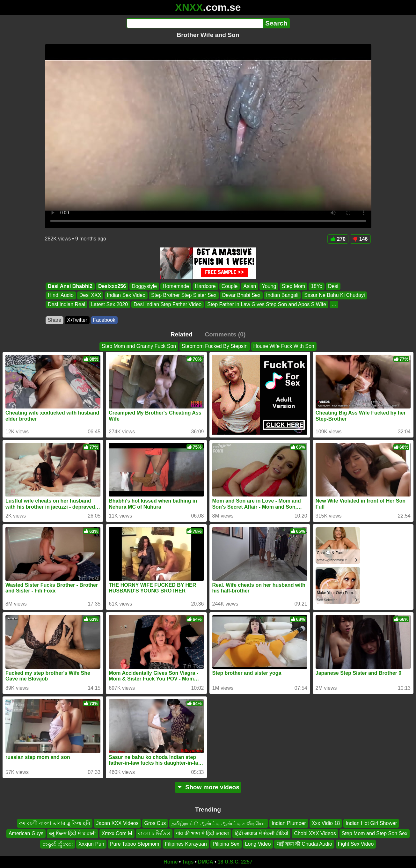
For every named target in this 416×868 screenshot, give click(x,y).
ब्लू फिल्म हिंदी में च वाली (72, 834)
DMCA (206, 862)
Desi (333, 286)
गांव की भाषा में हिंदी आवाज (202, 834)
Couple (229, 286)
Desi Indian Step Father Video (168, 304)
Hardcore (205, 286)
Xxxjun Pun (91, 844)
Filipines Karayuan (186, 844)
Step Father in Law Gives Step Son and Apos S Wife (267, 304)
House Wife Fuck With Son (284, 346)
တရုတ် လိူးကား (58, 844)
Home (171, 862)
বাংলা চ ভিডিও (154, 834)
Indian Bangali (282, 295)
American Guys (26, 834)
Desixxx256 (112, 286)
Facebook (104, 320)
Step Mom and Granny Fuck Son (139, 346)
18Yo (317, 286)
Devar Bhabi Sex (241, 295)
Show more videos (208, 787)
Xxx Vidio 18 (326, 823)
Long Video (258, 844)
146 (360, 239)
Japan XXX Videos (117, 823)
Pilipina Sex (226, 844)
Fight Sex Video (356, 844)
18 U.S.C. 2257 (235, 862)
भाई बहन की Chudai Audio (304, 844)
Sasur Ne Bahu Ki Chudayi (334, 295)
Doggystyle (144, 286)
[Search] (195, 23)
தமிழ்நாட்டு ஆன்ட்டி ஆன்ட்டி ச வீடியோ (219, 823)
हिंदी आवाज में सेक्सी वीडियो (262, 834)
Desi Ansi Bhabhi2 (70, 286)
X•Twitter (77, 320)
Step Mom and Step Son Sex (375, 834)
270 (338, 239)
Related (182, 334)
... (334, 304)
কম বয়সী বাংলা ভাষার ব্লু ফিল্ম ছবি (55, 823)
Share (55, 320)
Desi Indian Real (66, 304)
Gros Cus (155, 823)
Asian (250, 286)
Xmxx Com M (117, 834)
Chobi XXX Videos (315, 834)
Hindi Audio (61, 295)
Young (269, 286)
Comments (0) (225, 334)
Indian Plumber (289, 823)
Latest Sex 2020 (109, 304)
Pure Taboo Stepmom (135, 844)
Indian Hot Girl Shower (371, 823)
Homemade (176, 286)
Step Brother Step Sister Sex (184, 295)
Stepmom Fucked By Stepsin (215, 346)
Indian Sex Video (126, 295)
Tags (188, 862)
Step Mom (293, 286)
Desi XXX (90, 295)
